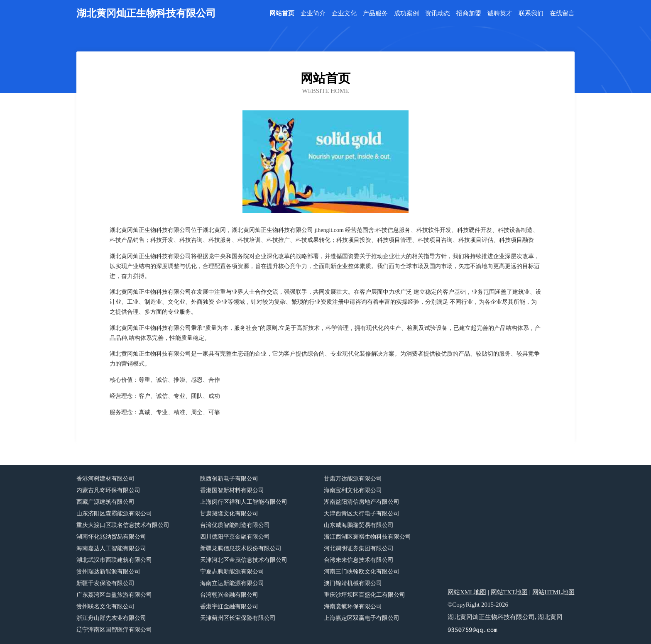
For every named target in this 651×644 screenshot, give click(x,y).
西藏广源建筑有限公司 (105, 502)
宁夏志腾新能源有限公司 (232, 572)
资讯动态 (438, 13)
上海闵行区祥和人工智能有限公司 (244, 502)
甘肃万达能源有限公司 (353, 479)
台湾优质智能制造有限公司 (235, 525)
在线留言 (562, 13)
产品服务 (375, 13)
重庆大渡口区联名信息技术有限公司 (123, 525)
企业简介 (313, 13)
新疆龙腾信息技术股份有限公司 (241, 548)
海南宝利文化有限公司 (353, 490)
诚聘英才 (500, 13)
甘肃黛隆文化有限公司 (229, 513)
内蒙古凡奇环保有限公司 (108, 490)
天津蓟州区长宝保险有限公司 (238, 618)
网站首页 (282, 13)
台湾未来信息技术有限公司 (359, 560)
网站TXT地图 (509, 592)
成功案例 (406, 13)
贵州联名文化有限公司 (105, 606)
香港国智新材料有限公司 (232, 490)
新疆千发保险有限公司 (105, 583)
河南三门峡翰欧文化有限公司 (362, 572)
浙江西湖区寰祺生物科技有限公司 (367, 537)
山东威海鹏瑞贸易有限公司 (359, 525)
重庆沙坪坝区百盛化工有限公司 (365, 595)
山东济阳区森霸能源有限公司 (114, 513)
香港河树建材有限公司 (105, 479)
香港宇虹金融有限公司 (229, 606)
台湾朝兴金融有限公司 (229, 595)
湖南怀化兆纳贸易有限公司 (111, 537)
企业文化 (344, 13)
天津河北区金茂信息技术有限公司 (244, 560)
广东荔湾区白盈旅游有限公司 (114, 595)
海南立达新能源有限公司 (232, 583)
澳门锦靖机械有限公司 (353, 583)
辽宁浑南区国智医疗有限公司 (114, 630)
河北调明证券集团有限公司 (359, 548)
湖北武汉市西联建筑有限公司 (114, 560)
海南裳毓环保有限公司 (353, 606)
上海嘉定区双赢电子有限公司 (362, 618)
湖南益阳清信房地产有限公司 (362, 502)
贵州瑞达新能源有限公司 (108, 572)
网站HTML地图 (554, 592)
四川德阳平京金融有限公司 (235, 537)
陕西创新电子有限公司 (229, 479)
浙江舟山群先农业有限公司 (111, 618)
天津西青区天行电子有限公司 (362, 513)
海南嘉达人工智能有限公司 (111, 548)
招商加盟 (469, 13)
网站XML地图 (467, 592)
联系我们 (531, 13)
